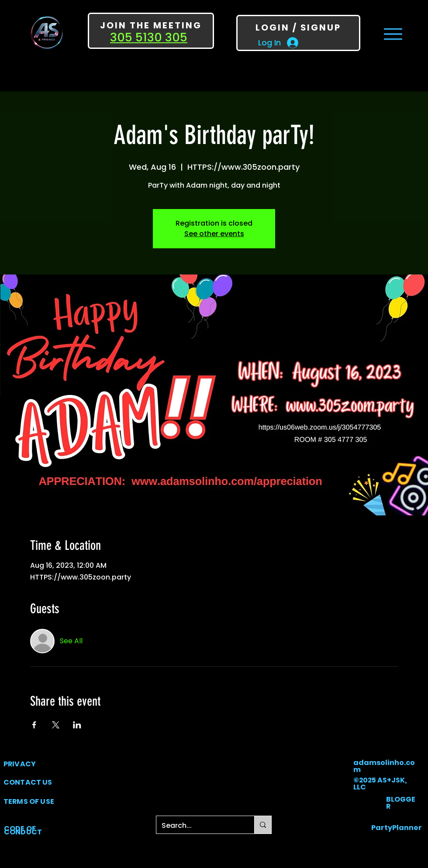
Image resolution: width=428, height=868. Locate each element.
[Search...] (199, 826)
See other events (214, 234)
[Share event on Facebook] (34, 725)
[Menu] (393, 34)
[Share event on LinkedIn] (77, 725)
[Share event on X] (56, 725)
